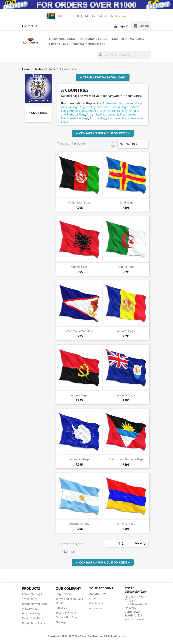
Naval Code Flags (33, 618)
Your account (101, 588)
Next (141, 544)
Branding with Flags (35, 604)
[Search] (124, 55)
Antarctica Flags (117, 111)
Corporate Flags (93, 39)
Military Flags (30, 609)
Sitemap (61, 622)
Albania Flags (70, 107)
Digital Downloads (89, 44)
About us (61, 608)
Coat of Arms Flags (128, 39)
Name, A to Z (133, 144)
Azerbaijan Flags (118, 118)
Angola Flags (78, 111)
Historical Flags (32, 613)
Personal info (98, 594)
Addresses (96, 608)
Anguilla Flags (96, 111)
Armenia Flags (118, 114)
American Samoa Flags (113, 107)
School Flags (30, 599)
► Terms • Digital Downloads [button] (103, 77)
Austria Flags (98, 118)
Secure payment (66, 612)
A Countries (38, 113)
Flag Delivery (64, 594)
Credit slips (96, 603)
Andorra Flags (126, 331)
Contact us (30, 26)
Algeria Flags (88, 107)
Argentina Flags (97, 114)
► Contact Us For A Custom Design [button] (103, 133)
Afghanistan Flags (114, 103)
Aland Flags (135, 103)
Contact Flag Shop (67, 617)
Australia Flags (79, 118)
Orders (94, 598)
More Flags (59, 44)
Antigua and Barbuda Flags (126, 459)
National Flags (62, 39)
